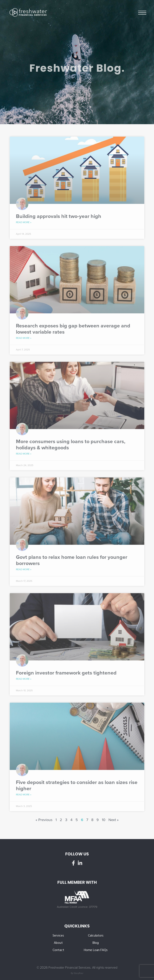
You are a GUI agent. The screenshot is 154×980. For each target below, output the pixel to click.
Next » (114, 820)
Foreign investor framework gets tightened (66, 673)
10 (104, 820)
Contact (58, 950)
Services (58, 936)
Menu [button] (142, 12)
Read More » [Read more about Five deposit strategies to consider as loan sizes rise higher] (24, 795)
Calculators (96, 936)
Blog (96, 943)
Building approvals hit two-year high (59, 216)
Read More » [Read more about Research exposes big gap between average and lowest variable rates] (24, 338)
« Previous (44, 820)
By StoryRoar (77, 973)
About (58, 943)
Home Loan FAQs (96, 950)
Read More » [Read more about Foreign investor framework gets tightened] (24, 679)
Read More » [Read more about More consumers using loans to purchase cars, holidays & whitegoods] (24, 454)
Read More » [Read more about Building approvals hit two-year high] (24, 222)
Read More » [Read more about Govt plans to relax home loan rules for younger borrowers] (24, 569)
